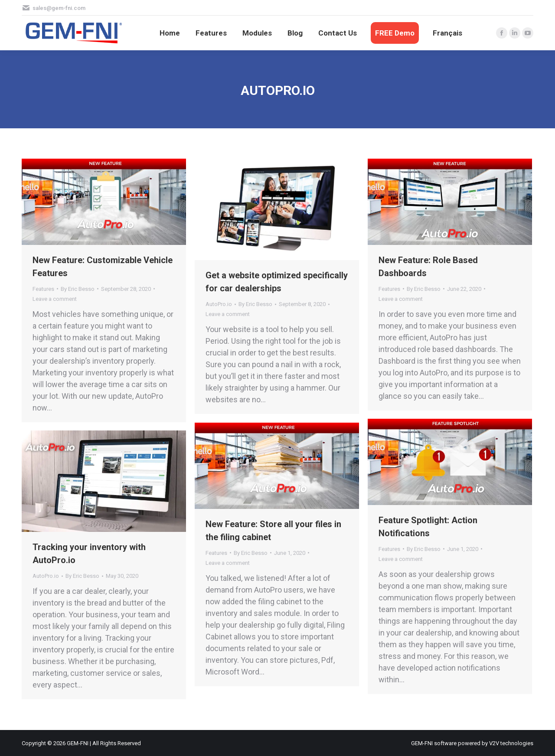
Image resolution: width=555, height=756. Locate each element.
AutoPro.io (219, 304)
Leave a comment (55, 299)
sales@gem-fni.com (59, 8)
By (78, 289)
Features (43, 289)
